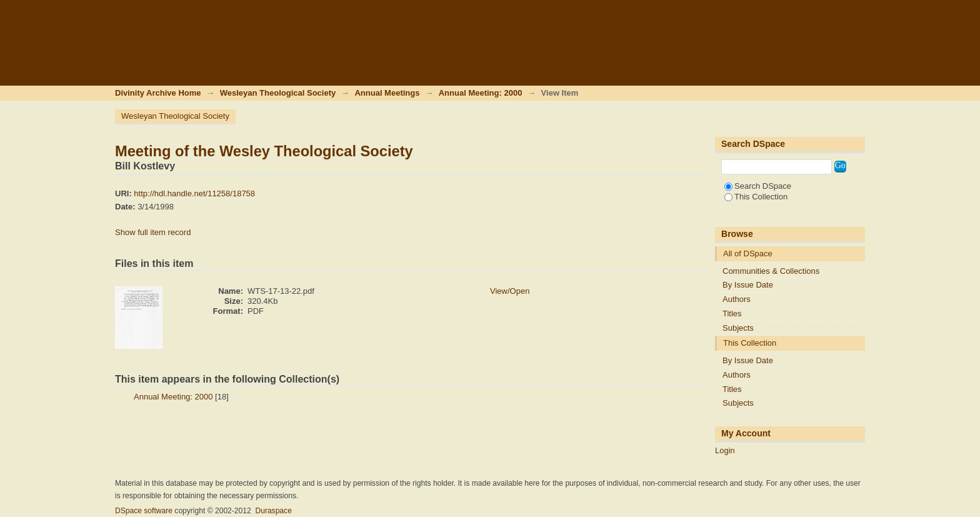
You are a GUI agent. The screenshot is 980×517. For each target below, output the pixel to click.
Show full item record (153, 232)
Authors (737, 299)
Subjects (738, 328)
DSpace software (144, 511)
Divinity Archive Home (158, 93)
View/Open (510, 291)
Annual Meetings (387, 93)
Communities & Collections (771, 271)
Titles (732, 314)
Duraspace (273, 511)
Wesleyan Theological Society (278, 93)
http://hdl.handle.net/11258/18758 (194, 193)
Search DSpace (758, 186)
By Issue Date (748, 285)
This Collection (756, 197)
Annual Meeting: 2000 (481, 93)
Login (855, 15)
